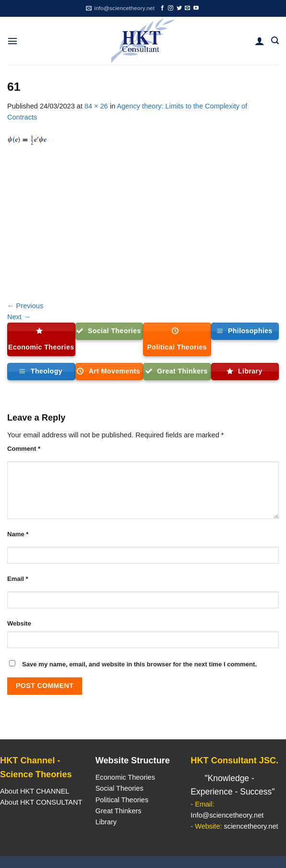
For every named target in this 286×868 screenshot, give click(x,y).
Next (19, 317)
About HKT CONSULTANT (41, 802)
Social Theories (119, 788)
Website (19, 623)
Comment (24, 449)
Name (18, 534)
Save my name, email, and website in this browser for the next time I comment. (139, 664)
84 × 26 (96, 106)
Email (18, 579)
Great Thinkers (119, 811)
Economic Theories (125, 777)
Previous (25, 306)
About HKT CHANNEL (35, 791)
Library (106, 822)
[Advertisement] (143, 229)
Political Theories (122, 800)
